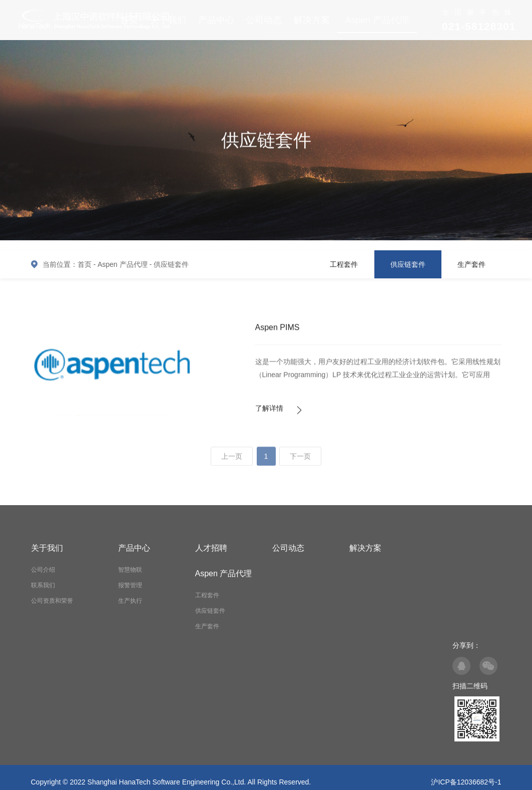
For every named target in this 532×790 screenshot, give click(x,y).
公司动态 (264, 20)
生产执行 (130, 601)
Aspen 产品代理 (377, 20)
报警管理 (130, 585)
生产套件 (471, 264)
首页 (85, 264)
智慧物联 (130, 570)
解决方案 (312, 20)
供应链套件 (171, 264)
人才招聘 (211, 548)
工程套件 (344, 264)
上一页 (232, 461)
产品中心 (216, 20)
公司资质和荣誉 (52, 601)
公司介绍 (43, 570)
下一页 (300, 461)
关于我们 (47, 548)
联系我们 (43, 585)
